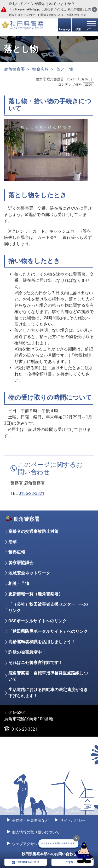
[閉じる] (94, 9)
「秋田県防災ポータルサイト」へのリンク (48, 631)
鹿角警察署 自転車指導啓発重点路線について (48, 676)
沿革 (13, 542)
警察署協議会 (21, 563)
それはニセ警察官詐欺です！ (36, 663)
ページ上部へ (88, 806)
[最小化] (76, 838)
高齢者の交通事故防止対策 (33, 531)
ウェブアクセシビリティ (32, 844)
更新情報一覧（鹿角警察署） (36, 594)
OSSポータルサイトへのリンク (38, 621)
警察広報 (41, 69)
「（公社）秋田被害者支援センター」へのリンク (48, 607)
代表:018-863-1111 (28, 862)
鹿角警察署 (14, 69)
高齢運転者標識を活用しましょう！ (42, 642)
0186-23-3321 (31, 493)
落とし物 (65, 69)
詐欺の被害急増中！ (27, 652)
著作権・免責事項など (30, 820)
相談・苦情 (19, 583)
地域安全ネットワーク (29, 573)
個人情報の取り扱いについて (35, 832)
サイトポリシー (72, 820)
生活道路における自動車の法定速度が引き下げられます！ (48, 693)
